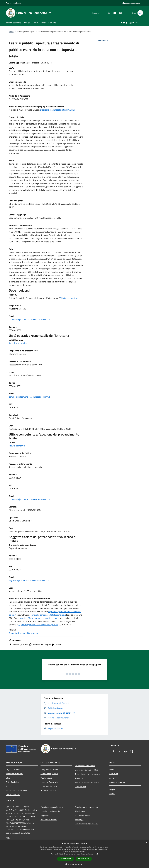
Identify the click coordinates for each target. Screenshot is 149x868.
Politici (9, 786)
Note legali (79, 820)
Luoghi (112, 789)
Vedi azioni (103, 40)
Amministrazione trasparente (87, 807)
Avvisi (112, 778)
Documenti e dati (13, 795)
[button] (74, 864)
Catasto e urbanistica (49, 786)
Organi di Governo (13, 769)
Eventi (112, 794)
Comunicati (114, 774)
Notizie (112, 769)
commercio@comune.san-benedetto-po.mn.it (29, 319)
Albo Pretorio (80, 811)
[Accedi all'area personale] (131, 3)
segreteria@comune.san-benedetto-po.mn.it (39, 618)
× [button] (146, 843)
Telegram (46, 645)
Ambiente (79, 778)
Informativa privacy (83, 815)
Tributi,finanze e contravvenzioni (88, 774)
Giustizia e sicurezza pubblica (86, 770)
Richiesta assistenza (49, 820)
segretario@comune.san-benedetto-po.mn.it (29, 580)
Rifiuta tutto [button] (84, 859)
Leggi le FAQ (45, 815)
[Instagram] (119, 13)
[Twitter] (108, 13)
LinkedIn (57, 645)
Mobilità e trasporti (48, 790)
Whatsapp (35, 645)
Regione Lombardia (14, 3)
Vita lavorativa (46, 778)
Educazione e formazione (85, 766)
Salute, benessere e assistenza (87, 782)
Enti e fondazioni (13, 782)
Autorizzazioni (81, 787)
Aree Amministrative (14, 774)
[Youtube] (114, 13)
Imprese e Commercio (49, 782)
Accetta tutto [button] (66, 859)
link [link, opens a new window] (97, 854)
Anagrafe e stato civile (49, 769)
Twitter (24, 645)
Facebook (14, 645)
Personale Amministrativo (16, 790)
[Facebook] (102, 13)
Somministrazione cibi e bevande (24, 633)
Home (11, 32)
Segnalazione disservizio (50, 811)
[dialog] (74, 854)
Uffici (8, 778)
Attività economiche (69, 298)
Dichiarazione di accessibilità (86, 824)
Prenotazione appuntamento (52, 807)
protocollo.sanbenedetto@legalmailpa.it (58, 110)
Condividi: (15, 640)
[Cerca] (140, 13)
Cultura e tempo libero (49, 774)
